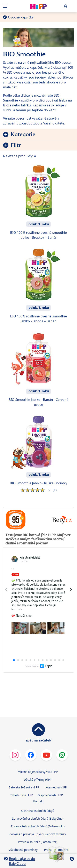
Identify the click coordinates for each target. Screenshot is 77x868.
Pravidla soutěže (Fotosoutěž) (38, 809)
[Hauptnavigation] (6, 6)
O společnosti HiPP (50, 762)
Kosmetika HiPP (56, 755)
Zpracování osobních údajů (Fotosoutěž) (38, 793)
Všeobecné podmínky (23, 817)
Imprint (63, 817)
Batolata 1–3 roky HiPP (24, 755)
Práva (48, 817)
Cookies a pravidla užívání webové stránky (38, 801)
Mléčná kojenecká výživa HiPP (38, 739)
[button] (66, 6)
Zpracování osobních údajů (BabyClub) (38, 786)
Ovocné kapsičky (21, 17)
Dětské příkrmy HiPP (38, 747)
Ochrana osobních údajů (38, 778)
